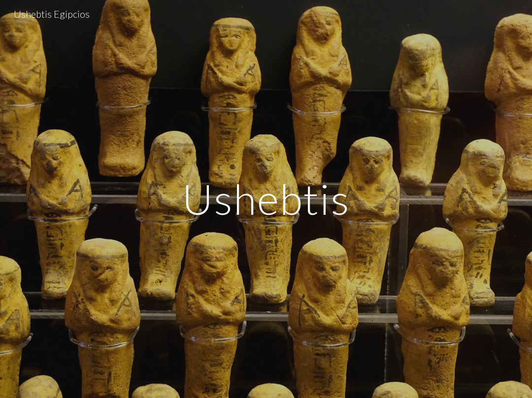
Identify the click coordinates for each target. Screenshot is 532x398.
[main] (266, 199)
